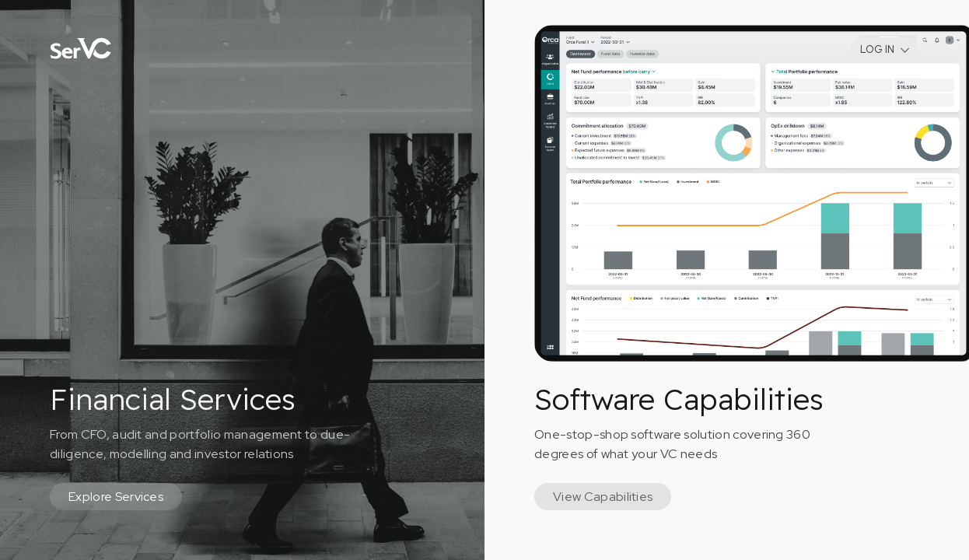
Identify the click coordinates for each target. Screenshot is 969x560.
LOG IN (877, 49)
